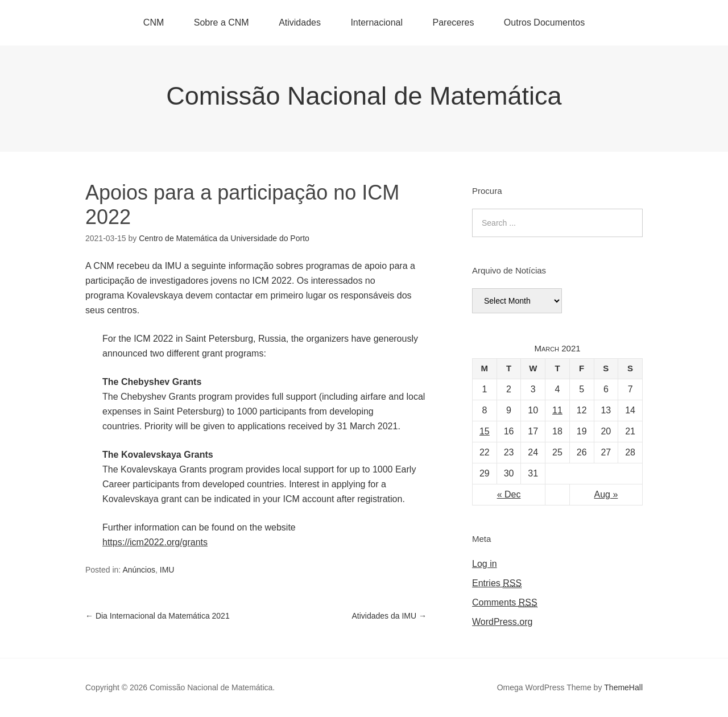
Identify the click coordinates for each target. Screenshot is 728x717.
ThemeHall (623, 687)
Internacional (377, 22)
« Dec (509, 494)
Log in (485, 564)
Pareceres (453, 22)
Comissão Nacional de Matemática (364, 96)
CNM (154, 22)
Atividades (300, 22)
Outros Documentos (544, 22)
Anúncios (139, 570)
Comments (505, 603)
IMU (167, 570)
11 (557, 410)
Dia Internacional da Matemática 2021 (158, 616)
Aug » (606, 494)
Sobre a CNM (222, 22)
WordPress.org (502, 622)
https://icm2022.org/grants (155, 542)
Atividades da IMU (390, 616)
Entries (497, 583)
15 (485, 431)
